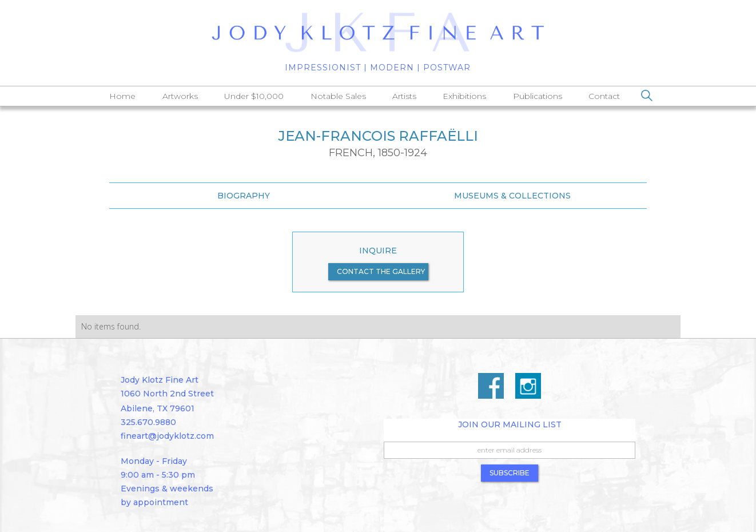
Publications (538, 96)
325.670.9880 (148, 422)
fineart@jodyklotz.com (167, 436)
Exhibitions (464, 96)
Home (122, 96)
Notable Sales (338, 96)
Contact (604, 96)
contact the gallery (381, 271)
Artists (404, 96)
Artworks (180, 96)
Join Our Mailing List (510, 424)
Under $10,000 (254, 96)
